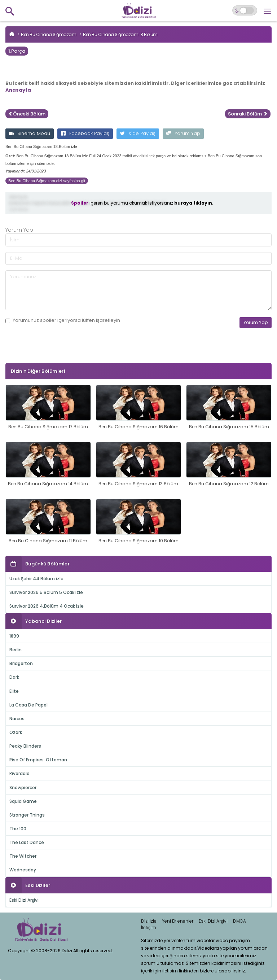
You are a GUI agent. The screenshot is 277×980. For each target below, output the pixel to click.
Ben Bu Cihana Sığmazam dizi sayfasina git (47, 181)
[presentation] (60, 356)
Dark (14, 677)
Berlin (16, 650)
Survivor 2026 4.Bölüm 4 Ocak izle (47, 606)
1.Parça (17, 51)
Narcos (17, 719)
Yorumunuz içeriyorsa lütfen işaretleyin (63, 320)
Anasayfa (18, 90)
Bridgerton (21, 663)
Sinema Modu (30, 133)
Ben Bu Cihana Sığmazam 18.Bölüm (120, 34)
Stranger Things (27, 815)
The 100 (18, 829)
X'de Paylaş (138, 133)
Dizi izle (149, 921)
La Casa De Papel (28, 705)
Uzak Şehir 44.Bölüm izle (36, 579)
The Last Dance (27, 842)
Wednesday (23, 870)
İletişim (149, 927)
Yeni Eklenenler (178, 921)
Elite (14, 691)
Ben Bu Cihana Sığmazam (49, 34)
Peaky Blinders (25, 746)
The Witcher (23, 856)
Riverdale (19, 773)
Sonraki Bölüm (248, 114)
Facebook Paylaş (85, 133)
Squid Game (23, 801)
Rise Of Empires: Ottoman (38, 760)
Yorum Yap (183, 133)
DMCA (239, 921)
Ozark (16, 732)
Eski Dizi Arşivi (24, 900)
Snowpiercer (23, 787)
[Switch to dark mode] (245, 10)
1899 (14, 636)
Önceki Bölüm (27, 114)
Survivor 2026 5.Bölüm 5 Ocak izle (46, 592)
